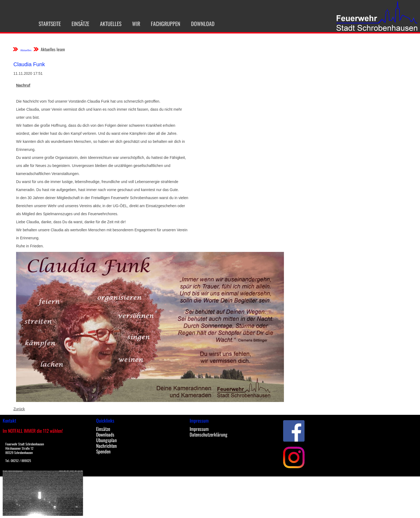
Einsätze (77, 24)
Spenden (103, 451)
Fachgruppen (162, 24)
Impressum (199, 429)
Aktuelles (107, 24)
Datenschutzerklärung (209, 434)
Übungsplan (106, 440)
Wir (132, 24)
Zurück (19, 409)
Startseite (46, 24)
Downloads (105, 434)
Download (199, 24)
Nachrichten (106, 446)
